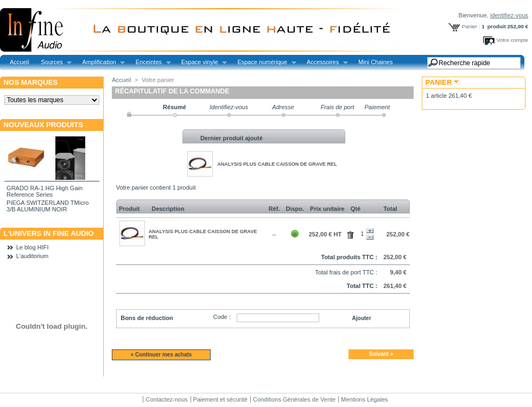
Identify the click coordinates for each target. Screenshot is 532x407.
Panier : (471, 26)
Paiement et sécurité (220, 399)
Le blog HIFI (33, 247)
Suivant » (381, 354)
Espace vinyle (201, 62)
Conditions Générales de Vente (294, 399)
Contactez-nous (166, 399)
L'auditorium (33, 256)
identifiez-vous (509, 15)
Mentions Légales (364, 399)
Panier (439, 82)
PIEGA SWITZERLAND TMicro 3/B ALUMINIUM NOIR (47, 206)
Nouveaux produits (44, 125)
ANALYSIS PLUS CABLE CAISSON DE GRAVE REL (277, 164)
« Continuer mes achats (161, 355)
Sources (53, 62)
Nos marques (31, 82)
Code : (221, 317)
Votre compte (512, 40)
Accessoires (324, 62)
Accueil (19, 62)
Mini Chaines (376, 62)
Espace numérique (264, 62)
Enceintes (150, 62)
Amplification (101, 62)
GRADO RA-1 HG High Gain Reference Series (45, 191)
